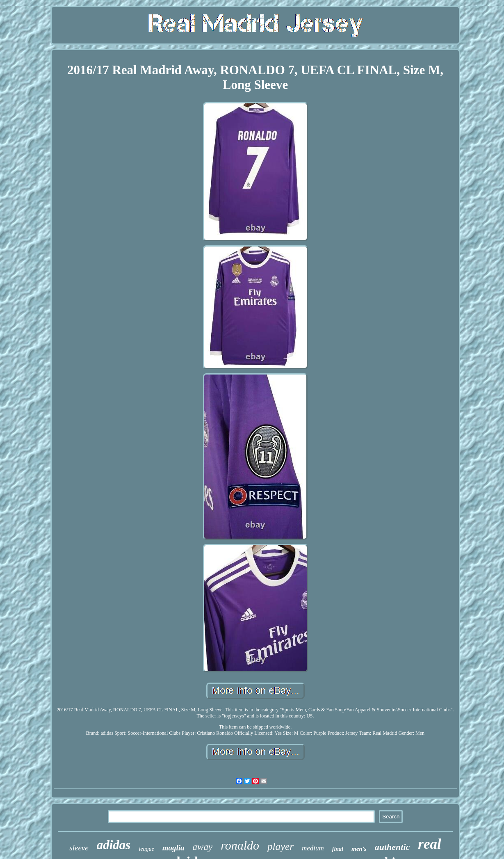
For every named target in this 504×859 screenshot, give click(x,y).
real (429, 844)
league (146, 849)
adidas (114, 845)
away (203, 847)
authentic (392, 847)
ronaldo (240, 845)
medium (313, 848)
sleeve (79, 848)
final (338, 849)
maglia (173, 848)
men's (359, 849)
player (281, 846)
